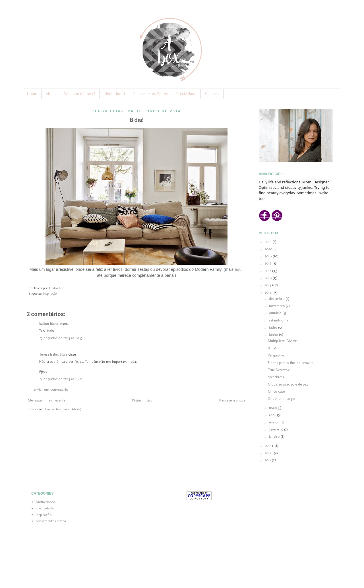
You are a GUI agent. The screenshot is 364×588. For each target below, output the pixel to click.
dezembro (277, 299)
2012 (268, 453)
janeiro (275, 436)
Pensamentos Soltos (151, 94)
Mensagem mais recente (46, 400)
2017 (268, 271)
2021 (268, 242)
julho (274, 327)
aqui (238, 269)
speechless (276, 377)
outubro (276, 313)
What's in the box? (80, 94)
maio (273, 408)
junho (274, 334)
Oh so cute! (277, 391)
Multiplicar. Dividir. (283, 341)
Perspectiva (276, 355)
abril (273, 415)
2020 (269, 249)
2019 (269, 256)
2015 (268, 285)
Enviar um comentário (51, 389)
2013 (268, 445)
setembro (277, 320)
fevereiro (277, 429)
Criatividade (186, 94)
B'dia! (272, 348)
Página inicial (142, 400)
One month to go (281, 399)
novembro (277, 306)
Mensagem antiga (232, 400)
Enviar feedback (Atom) (63, 409)
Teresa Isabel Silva (53, 354)
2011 (268, 460)
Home (32, 94)
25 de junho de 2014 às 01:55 (61, 338)
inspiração (50, 294)
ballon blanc (49, 324)
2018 (268, 263)
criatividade (45, 508)
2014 (268, 292)
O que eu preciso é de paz (288, 384)
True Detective (279, 370)
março (275, 422)
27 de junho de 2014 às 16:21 (61, 379)
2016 (269, 278)
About (51, 94)
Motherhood (114, 94)
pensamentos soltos (51, 521)
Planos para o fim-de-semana (291, 363)
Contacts (212, 94)
